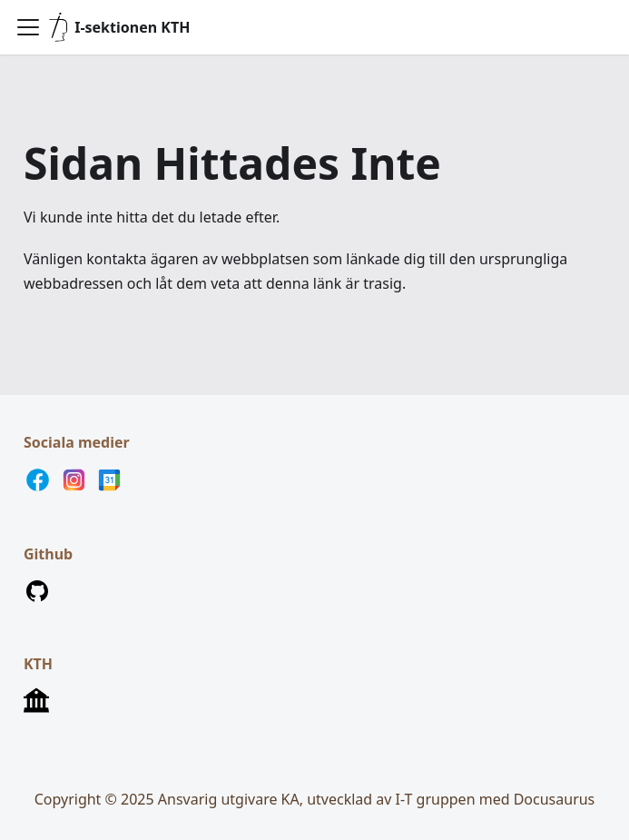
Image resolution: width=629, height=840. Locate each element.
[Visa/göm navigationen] (28, 27)
